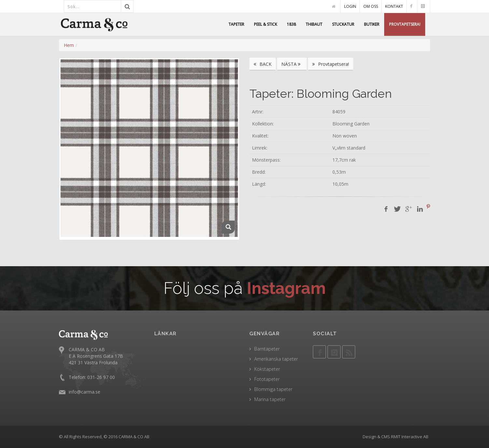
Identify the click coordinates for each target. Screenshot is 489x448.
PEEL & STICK (265, 24)
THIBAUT (314, 24)
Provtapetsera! (331, 64)
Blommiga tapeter (273, 389)
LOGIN (350, 6)
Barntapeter (267, 349)
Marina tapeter (270, 399)
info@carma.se (84, 391)
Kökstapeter (267, 369)
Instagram (286, 288)
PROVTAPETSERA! (405, 24)
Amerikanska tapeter (276, 359)
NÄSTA (292, 64)
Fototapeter (267, 379)
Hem (69, 45)
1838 (291, 24)
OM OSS (371, 6)
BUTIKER (372, 24)
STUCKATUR (343, 24)
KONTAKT (394, 6)
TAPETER (236, 24)
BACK (263, 64)
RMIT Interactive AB (410, 437)
